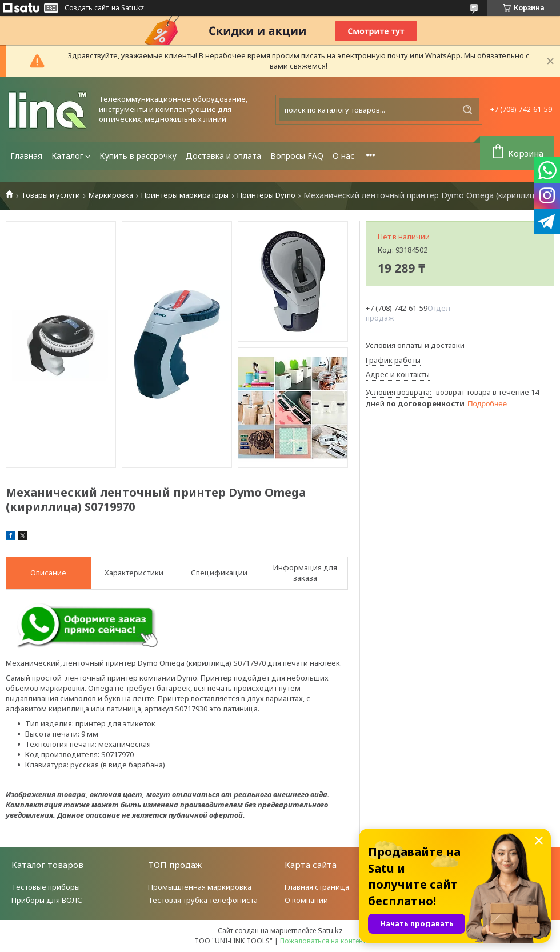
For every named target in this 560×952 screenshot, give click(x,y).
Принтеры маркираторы (185, 195)
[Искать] (467, 110)
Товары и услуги (51, 195)
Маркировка (111, 195)
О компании (306, 900)
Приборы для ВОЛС (47, 900)
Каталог (67, 156)
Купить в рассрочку (138, 156)
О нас (343, 156)
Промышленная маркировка (200, 887)
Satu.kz (330, 930)
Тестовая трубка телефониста (203, 900)
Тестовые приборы (46, 887)
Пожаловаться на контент (323, 941)
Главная (26, 156)
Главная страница (317, 887)
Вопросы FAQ (297, 156)
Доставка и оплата (223, 156)
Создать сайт (87, 8)
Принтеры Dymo (266, 195)
